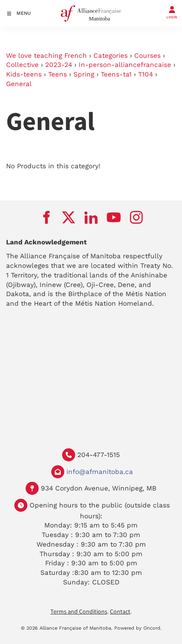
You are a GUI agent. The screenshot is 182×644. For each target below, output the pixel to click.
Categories (111, 56)
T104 (146, 74)
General (19, 84)
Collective (22, 65)
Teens (58, 74)
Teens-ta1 (116, 74)
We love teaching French (46, 56)
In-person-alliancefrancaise (125, 65)
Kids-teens (24, 74)
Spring (84, 74)
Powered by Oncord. (138, 628)
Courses (147, 56)
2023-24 (59, 65)
